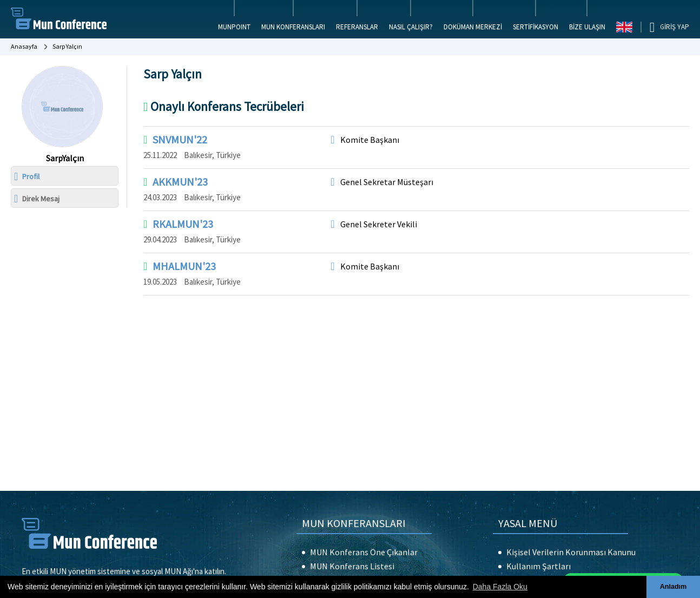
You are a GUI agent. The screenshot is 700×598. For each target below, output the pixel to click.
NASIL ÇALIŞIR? (411, 27)
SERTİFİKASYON (536, 27)
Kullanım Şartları (539, 566)
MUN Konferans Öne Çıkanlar (364, 552)
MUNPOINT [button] (234, 27)
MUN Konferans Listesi (352, 566)
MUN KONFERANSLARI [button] (293, 27)
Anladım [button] (673, 587)
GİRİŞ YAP (675, 27)
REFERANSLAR (357, 27)
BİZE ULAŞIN (587, 27)
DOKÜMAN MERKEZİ (473, 27)
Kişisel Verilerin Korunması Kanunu (571, 552)
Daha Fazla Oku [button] (500, 587)
